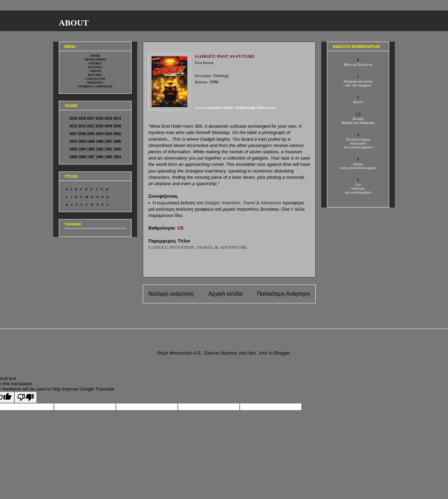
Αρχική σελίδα (225, 294)
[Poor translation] (26, 397)
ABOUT (74, 23)
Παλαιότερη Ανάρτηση (283, 294)
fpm (252, 353)
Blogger (282, 353)
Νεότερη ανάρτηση (171, 294)
